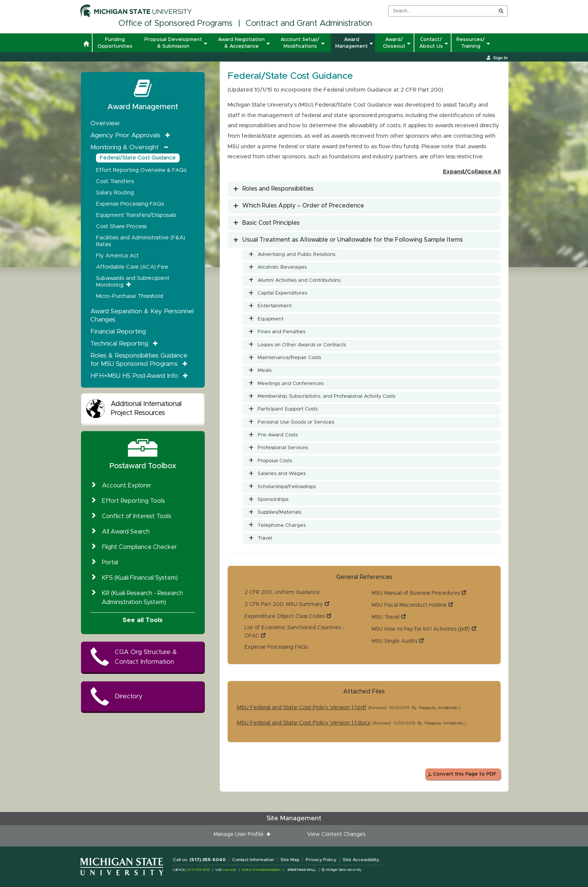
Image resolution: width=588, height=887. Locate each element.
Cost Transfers (115, 181)
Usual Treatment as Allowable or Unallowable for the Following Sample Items (352, 240)
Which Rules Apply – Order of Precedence (303, 206)
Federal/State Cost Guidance (138, 158)
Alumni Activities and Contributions (299, 280)
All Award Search (126, 532)
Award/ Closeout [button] (394, 43)
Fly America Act (117, 256)
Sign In (500, 58)
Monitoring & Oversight (124, 147)
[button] (86, 45)
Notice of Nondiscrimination (261, 870)
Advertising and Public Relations (296, 255)
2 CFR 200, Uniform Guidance (282, 592)
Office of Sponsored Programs (175, 24)
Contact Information (253, 860)
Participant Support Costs (288, 409)
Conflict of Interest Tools (137, 516)
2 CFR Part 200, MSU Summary (284, 604)
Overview (105, 123)
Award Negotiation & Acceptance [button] (241, 43)
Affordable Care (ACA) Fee (132, 267)
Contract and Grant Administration (309, 24)
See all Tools (143, 620)
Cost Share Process (121, 226)
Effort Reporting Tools (133, 501)
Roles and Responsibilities (278, 189)
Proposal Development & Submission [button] (173, 43)
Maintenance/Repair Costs (289, 358)
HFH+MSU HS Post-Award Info (134, 376)
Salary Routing (115, 193)
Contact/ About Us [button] (431, 43)
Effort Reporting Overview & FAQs (141, 170)
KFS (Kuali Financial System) (140, 578)
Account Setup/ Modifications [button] (300, 43)
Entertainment (275, 306)
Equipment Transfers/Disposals (136, 215)
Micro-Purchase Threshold (130, 296)
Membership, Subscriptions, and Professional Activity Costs (326, 396)
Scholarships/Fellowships (287, 487)
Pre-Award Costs (278, 435)
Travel (265, 538)
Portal (110, 562)
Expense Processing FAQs (276, 647)
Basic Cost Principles (271, 223)
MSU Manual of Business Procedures (416, 593)
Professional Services (283, 448)
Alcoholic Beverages (282, 267)
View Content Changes (336, 834)
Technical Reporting (119, 344)
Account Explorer (127, 486)
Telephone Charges (282, 525)
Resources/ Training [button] (471, 43)
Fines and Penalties (281, 332)
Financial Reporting (118, 331)
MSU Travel (385, 617)
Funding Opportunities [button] (115, 43)
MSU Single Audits (394, 641)
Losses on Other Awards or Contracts (302, 345)
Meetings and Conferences (291, 384)
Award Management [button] (352, 43)
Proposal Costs (275, 461)
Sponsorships (273, 500)
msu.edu (229, 870)
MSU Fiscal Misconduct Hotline (409, 605)
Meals (265, 371)
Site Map (290, 860)
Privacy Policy (321, 860)
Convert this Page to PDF (465, 774)
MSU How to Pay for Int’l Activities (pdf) (421, 629)
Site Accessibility (361, 860)
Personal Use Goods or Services (296, 422)
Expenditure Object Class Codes (285, 616)
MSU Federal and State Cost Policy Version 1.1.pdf (302, 707)
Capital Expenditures (282, 293)
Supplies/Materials (279, 512)
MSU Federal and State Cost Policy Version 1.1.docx (304, 723)
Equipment (271, 319)
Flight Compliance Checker (139, 547)
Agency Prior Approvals (125, 135)
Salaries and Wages (282, 474)
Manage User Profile (240, 834)
